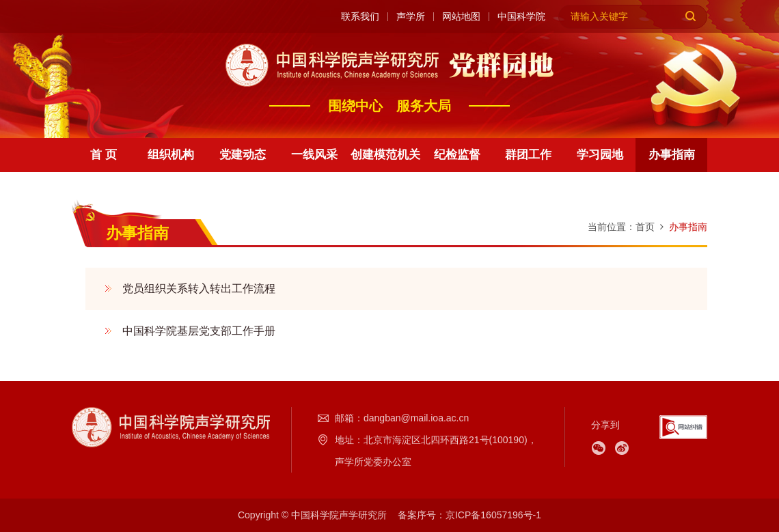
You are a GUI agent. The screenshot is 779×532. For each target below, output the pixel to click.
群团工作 (528, 155)
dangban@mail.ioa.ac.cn (416, 418)
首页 (645, 227)
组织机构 (171, 155)
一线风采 (314, 155)
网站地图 (461, 17)
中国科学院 (521, 17)
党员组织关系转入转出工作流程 (199, 289)
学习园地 (600, 155)
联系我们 (360, 17)
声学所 (411, 17)
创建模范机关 (385, 155)
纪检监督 (457, 155)
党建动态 (243, 155)
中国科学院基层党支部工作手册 (199, 331)
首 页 (104, 155)
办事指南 (672, 155)
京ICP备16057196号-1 (493, 515)
